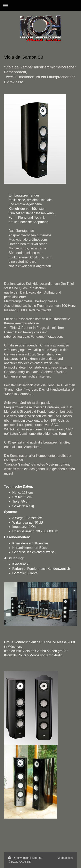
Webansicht (65, 858)
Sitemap (37, 858)
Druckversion (19, 858)
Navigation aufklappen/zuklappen (40, 5)
